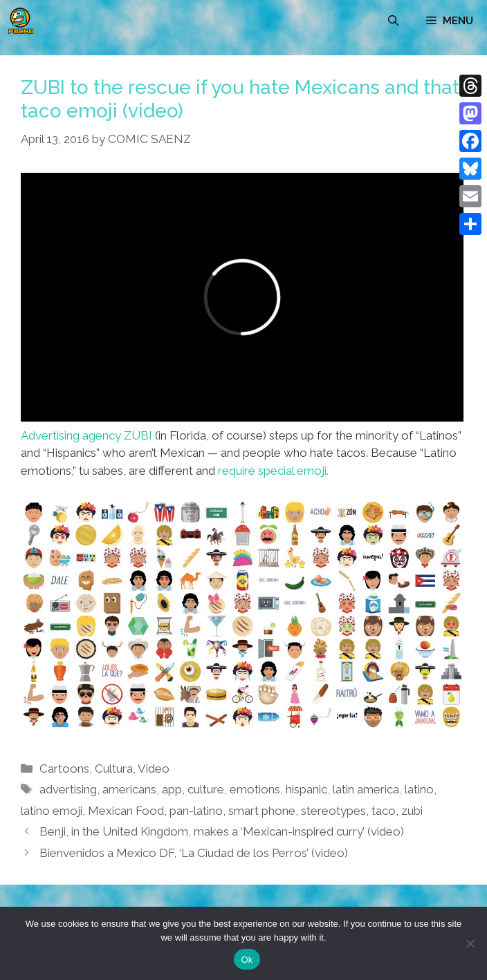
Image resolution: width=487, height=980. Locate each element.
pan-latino (196, 811)
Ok (247, 960)
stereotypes (333, 811)
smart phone (262, 811)
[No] (470, 943)
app (172, 789)
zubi (412, 811)
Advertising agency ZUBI (86, 435)
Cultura (114, 769)
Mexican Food (126, 811)
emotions (255, 789)
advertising (68, 789)
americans (129, 789)
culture (206, 789)
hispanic (306, 789)
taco (384, 811)
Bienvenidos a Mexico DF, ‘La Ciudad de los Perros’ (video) (194, 853)
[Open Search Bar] (393, 21)
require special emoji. (273, 471)
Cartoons (64, 769)
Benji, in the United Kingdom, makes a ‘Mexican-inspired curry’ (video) (222, 831)
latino (419, 789)
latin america (366, 789)
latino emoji (52, 811)
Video (154, 769)
